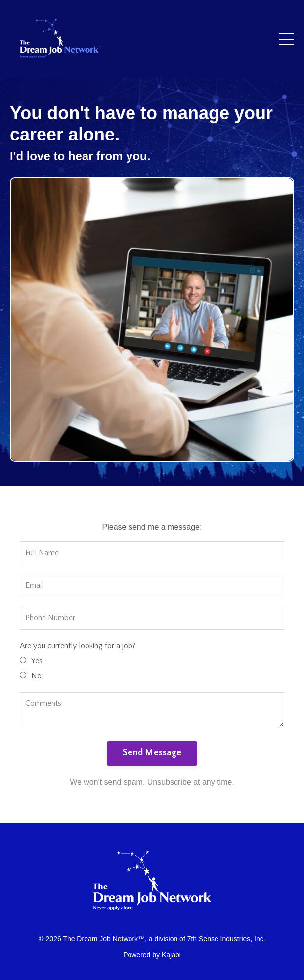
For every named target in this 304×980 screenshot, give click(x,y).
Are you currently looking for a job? (78, 646)
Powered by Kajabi (152, 955)
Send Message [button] (152, 753)
